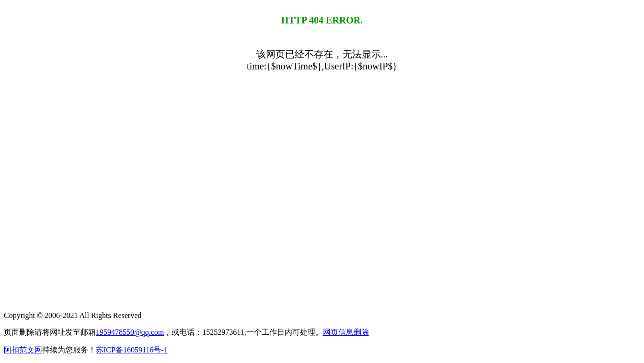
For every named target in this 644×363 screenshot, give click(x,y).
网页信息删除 (346, 332)
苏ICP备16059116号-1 (132, 350)
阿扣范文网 (23, 350)
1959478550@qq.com (130, 332)
